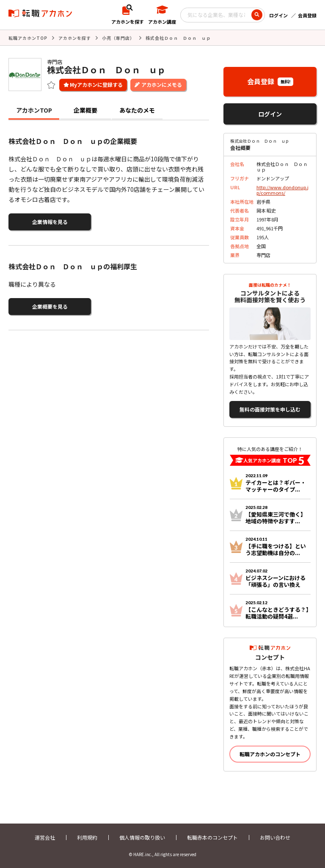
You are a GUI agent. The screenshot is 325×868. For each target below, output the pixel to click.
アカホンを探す (75, 38)
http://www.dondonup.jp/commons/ (282, 190)
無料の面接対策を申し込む (270, 409)
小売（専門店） (118, 38)
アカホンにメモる (162, 84)
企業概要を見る (50, 306)
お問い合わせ (275, 837)
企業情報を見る (50, 222)
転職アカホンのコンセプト (270, 754)
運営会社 (45, 837)
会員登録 (307, 15)
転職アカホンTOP (28, 38)
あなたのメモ (137, 110)
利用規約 (87, 837)
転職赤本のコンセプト (212, 837)
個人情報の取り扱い (142, 837)
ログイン (278, 15)
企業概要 (85, 110)
